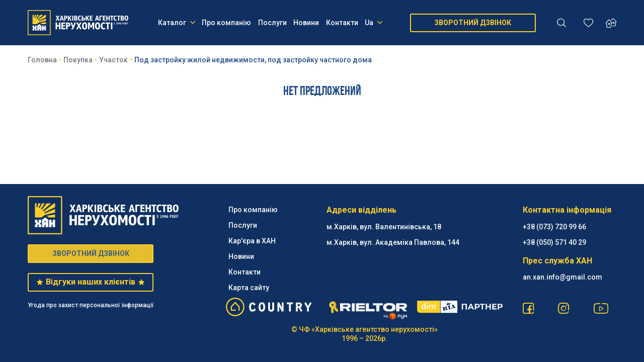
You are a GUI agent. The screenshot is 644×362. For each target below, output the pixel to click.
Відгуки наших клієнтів (90, 282)
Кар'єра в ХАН (252, 241)
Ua (374, 23)
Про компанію (226, 23)
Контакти (342, 23)
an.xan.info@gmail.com (562, 277)
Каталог (177, 23)
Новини (306, 23)
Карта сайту (249, 288)
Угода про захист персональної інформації (91, 305)
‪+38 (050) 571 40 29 (554, 242)
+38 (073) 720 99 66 (554, 227)
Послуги (272, 23)
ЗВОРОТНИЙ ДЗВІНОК (473, 23)
